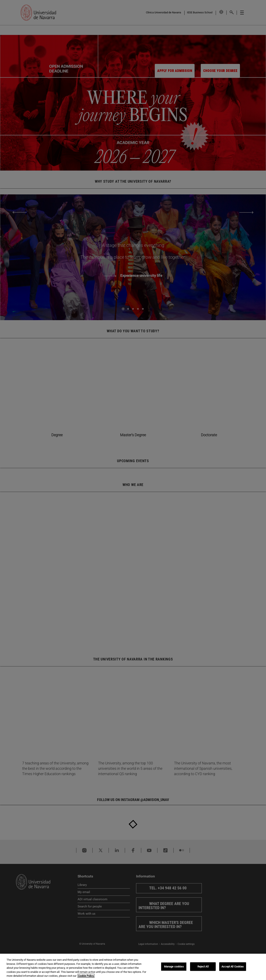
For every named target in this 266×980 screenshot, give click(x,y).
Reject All (203, 967)
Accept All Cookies (233, 967)
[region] (133, 967)
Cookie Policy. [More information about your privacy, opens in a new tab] (86, 976)
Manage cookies (174, 967)
